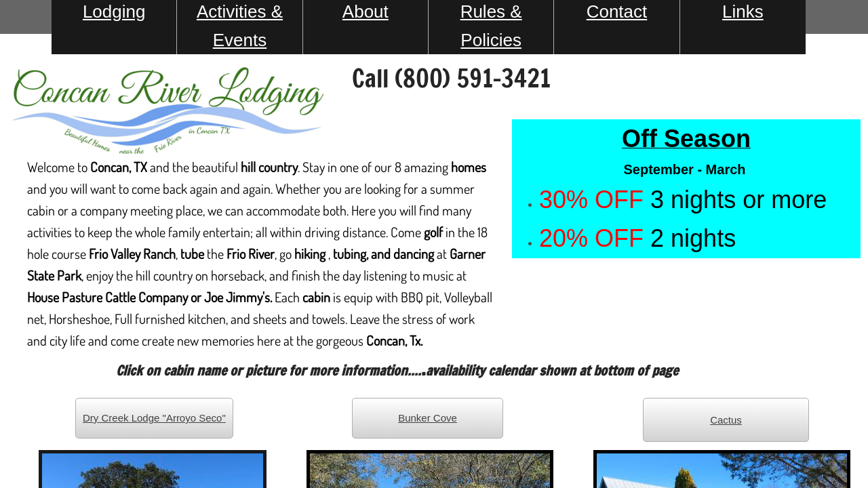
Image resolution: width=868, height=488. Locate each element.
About (366, 12)
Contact (617, 12)
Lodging (114, 12)
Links (743, 12)
